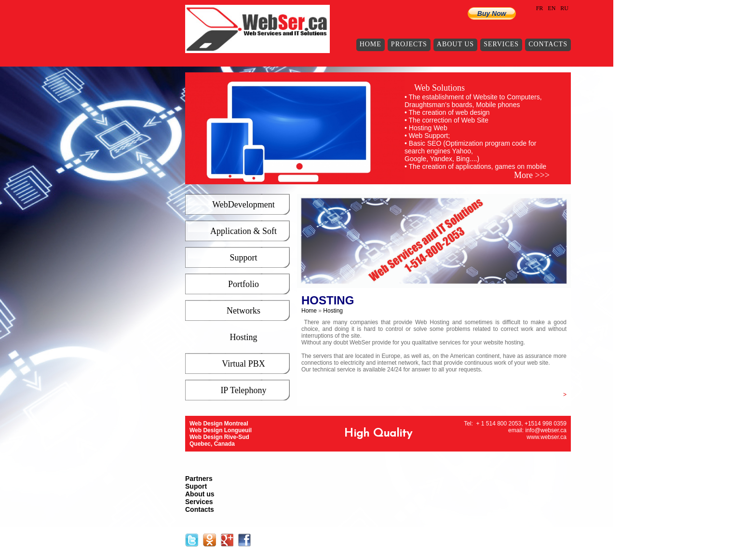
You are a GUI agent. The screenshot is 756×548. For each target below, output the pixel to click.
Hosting (243, 337)
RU (564, 8)
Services (501, 44)
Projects (409, 44)
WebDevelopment (243, 205)
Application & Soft (243, 231)
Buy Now (492, 14)
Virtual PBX (243, 364)
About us (455, 44)
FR (540, 8)
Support (243, 258)
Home (371, 44)
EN (552, 8)
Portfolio (243, 284)
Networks (243, 311)
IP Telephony (243, 390)
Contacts (548, 44)
